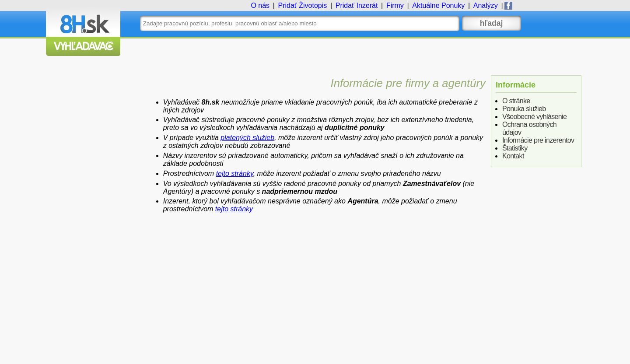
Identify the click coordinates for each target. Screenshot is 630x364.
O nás (260, 5)
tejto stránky (235, 173)
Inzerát (357, 5)
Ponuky (438, 5)
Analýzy (486, 5)
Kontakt (513, 156)
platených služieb (247, 138)
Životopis (302, 5)
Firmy (395, 5)
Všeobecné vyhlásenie (534, 117)
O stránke (516, 101)
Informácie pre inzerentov (538, 140)
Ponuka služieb (524, 109)
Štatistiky (515, 148)
